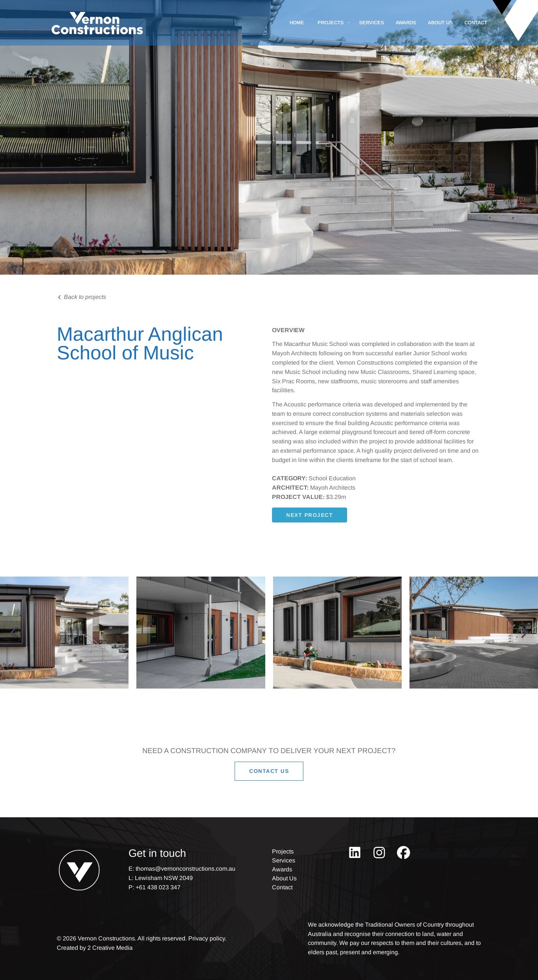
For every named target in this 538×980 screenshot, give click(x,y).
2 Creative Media (110, 948)
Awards (406, 23)
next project (295, 512)
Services (372, 23)
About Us (440, 23)
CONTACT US (269, 766)
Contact (476, 23)
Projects (331, 23)
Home (297, 23)
